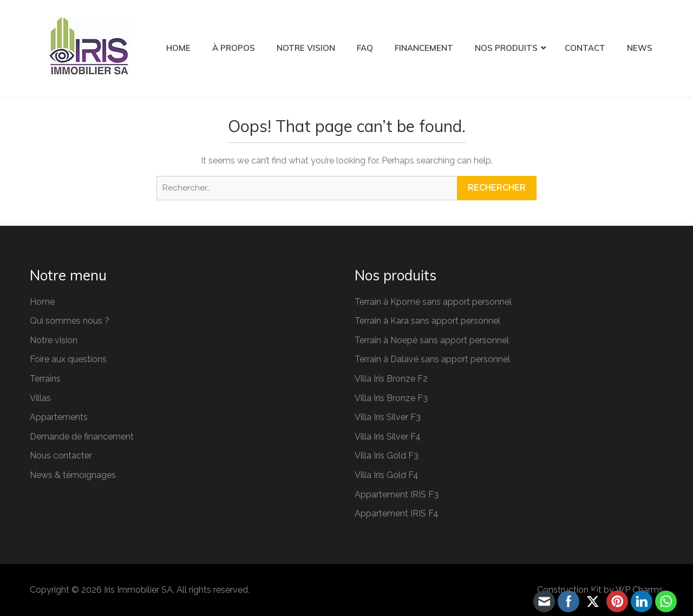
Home (42, 302)
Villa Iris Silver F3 (388, 417)
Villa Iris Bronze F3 (391, 398)
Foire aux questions (68, 359)
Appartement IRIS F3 (397, 494)
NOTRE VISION (306, 48)
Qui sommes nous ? (70, 321)
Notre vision (54, 340)
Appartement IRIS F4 (397, 513)
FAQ (365, 48)
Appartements (59, 417)
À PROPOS (234, 48)
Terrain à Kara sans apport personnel (427, 321)
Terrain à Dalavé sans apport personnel (432, 359)
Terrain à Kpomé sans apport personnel (433, 302)
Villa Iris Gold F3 (387, 456)
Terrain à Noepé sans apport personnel (432, 340)
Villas (40, 398)
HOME (178, 48)
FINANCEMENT (424, 48)
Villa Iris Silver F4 (388, 437)
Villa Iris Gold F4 (387, 475)
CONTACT (585, 48)
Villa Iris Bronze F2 (391, 379)
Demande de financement (82, 437)
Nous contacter (61, 456)
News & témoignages (73, 475)
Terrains (45, 379)
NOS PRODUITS (506, 48)
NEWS (640, 48)
